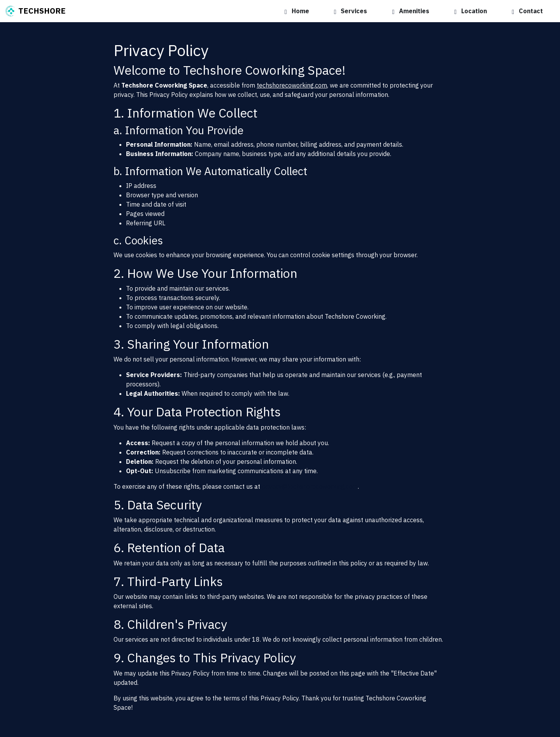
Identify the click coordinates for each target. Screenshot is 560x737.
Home (297, 11)
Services (351, 11)
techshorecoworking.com (292, 85)
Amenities (411, 11)
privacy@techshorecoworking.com (310, 486)
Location (471, 11)
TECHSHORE (35, 11)
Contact (527, 11)
